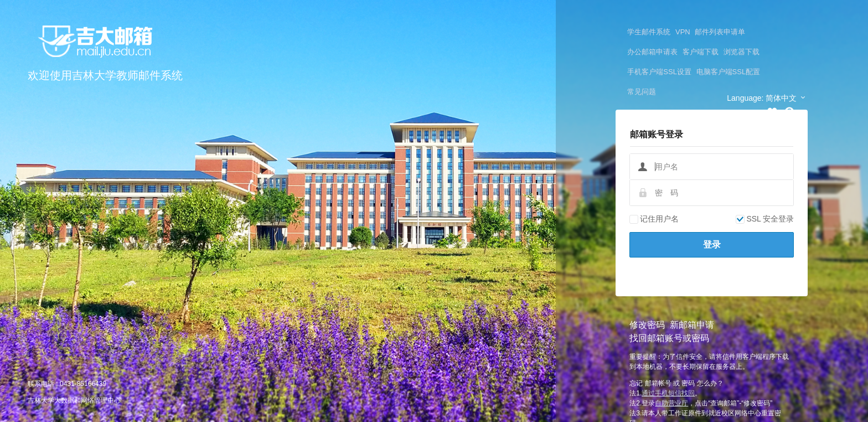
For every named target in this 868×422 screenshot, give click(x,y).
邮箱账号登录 (657, 134)
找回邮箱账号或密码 (669, 338)
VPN (683, 32)
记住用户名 (654, 219)
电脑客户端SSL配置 (728, 72)
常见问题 (642, 92)
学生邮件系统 (649, 32)
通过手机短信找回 (668, 393)
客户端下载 (701, 52)
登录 (712, 245)
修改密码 (647, 325)
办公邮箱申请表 (652, 52)
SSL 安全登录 (765, 219)
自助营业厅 (671, 403)
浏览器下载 (742, 52)
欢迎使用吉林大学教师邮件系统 (105, 75)
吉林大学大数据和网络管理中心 (74, 400)
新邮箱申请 (692, 325)
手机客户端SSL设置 (659, 72)
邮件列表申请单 (720, 32)
